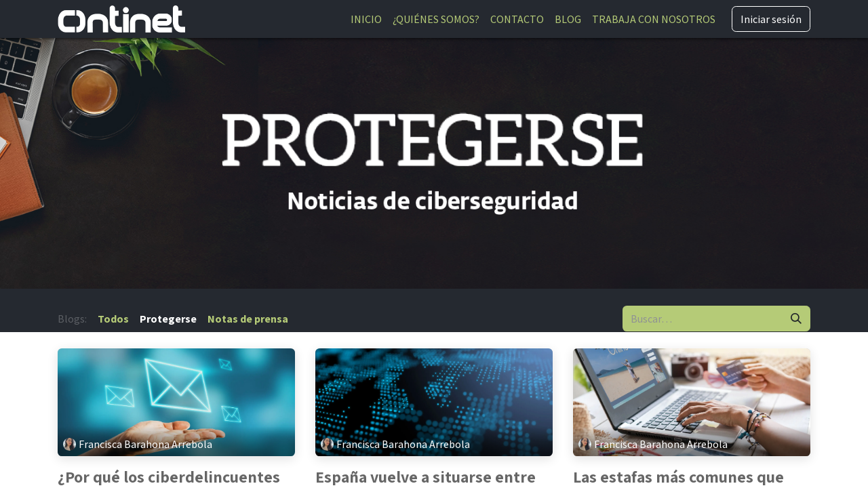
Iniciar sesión (771, 19)
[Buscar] (796, 319)
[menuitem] (366, 19)
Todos (113, 319)
